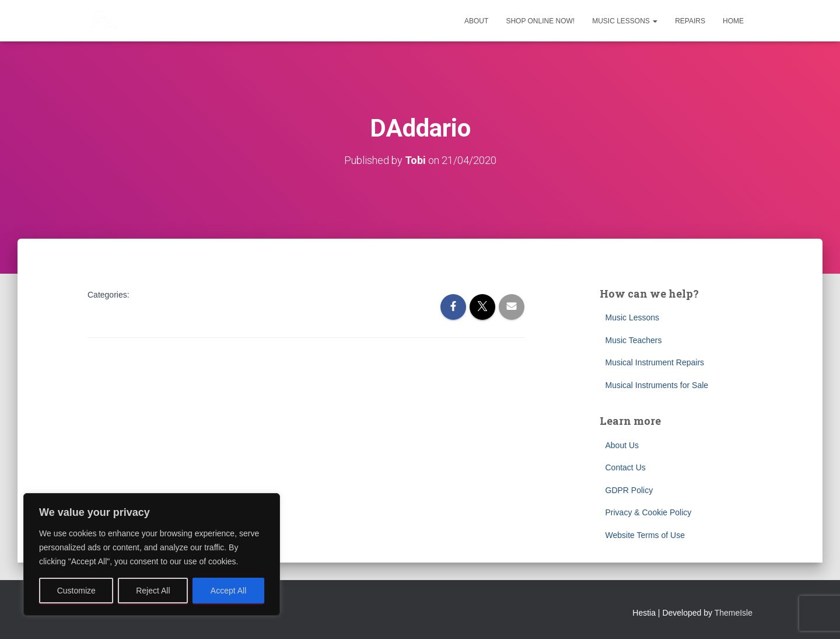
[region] (152, 554)
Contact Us (626, 467)
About (476, 21)
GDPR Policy (629, 490)
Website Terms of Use (645, 535)
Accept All (228, 591)
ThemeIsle (734, 613)
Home (733, 21)
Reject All (153, 591)
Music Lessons (625, 21)
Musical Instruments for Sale (657, 385)
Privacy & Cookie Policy (649, 512)
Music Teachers (634, 340)
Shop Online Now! (540, 21)
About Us (622, 445)
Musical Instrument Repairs (655, 362)
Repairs (690, 21)
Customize (76, 591)
